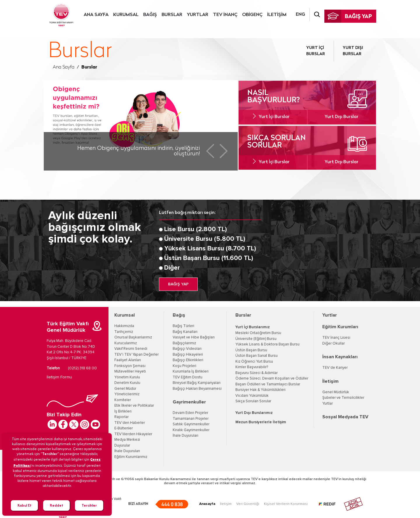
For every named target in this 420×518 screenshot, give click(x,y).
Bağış (179, 315)
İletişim (330, 381)
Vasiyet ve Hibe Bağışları (194, 337)
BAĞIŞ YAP (178, 284)
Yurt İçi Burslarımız (253, 327)
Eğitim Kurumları (340, 327)
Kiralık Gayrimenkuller (191, 430)
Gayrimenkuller (189, 402)
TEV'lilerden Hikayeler (133, 434)
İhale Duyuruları (127, 451)
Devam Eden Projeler (190, 413)
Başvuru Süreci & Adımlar (257, 373)
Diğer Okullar (334, 344)
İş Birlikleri (123, 411)
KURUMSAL (126, 15)
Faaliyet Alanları (128, 360)
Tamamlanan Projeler (191, 419)
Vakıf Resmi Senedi (131, 349)
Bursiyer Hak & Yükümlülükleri (260, 390)
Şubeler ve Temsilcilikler (343, 398)
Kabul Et (24, 505)
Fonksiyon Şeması (130, 366)
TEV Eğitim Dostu (188, 377)
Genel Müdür (125, 389)
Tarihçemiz (124, 332)
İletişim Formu (59, 377)
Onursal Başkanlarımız (133, 337)
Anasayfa (207, 504)
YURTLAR (198, 15)
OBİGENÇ (252, 15)
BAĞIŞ (150, 15)
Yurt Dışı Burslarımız (254, 413)
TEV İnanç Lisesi (336, 338)
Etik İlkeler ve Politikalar (134, 406)
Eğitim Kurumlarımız (131, 457)
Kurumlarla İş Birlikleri (191, 372)
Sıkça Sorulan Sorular (253, 401)
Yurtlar (330, 315)
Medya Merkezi (127, 440)
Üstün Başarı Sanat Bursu (257, 356)
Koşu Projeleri (184, 366)
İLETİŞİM (277, 15)
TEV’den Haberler (130, 423)
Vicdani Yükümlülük (252, 396)
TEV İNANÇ (225, 15)
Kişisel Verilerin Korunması (286, 504)
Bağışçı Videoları (187, 349)
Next (224, 151)
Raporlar (121, 417)
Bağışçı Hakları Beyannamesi (197, 389)
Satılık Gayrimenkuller (191, 424)
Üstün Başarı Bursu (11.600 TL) (209, 258)
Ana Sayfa (64, 67)
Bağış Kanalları (185, 332)
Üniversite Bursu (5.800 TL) (205, 239)
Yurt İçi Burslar (274, 117)
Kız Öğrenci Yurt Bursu (254, 362)
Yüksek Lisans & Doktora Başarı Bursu (267, 344)
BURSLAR (172, 15)
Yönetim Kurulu (127, 377)
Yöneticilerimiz (127, 394)
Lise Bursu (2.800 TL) (196, 229)
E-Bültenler (124, 428)
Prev (210, 151)
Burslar (243, 315)
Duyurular (122, 446)
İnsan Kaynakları (340, 357)
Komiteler (123, 400)
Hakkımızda (124, 326)
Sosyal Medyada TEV (345, 417)
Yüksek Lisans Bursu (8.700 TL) (210, 249)
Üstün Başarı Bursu (251, 350)
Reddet (57, 505)
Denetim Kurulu (127, 383)
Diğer (172, 268)
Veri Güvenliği (248, 504)
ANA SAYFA (96, 15)
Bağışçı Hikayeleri (188, 355)
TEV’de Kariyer (335, 368)
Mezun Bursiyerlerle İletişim (261, 422)
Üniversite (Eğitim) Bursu (256, 339)
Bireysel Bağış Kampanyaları (197, 383)
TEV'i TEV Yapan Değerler (136, 355)
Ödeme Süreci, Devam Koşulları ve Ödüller (272, 379)
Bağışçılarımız (184, 343)
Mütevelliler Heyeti (130, 372)
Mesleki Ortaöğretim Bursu (258, 333)
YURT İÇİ (316, 51)
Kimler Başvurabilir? (252, 367)
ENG (300, 15)
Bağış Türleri (183, 326)
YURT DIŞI (353, 51)
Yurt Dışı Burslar (342, 117)
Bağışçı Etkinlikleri (188, 360)
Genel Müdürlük (336, 392)
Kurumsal (125, 315)
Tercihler (89, 505)
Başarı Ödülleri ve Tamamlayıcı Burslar (268, 384)
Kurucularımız (126, 343)
